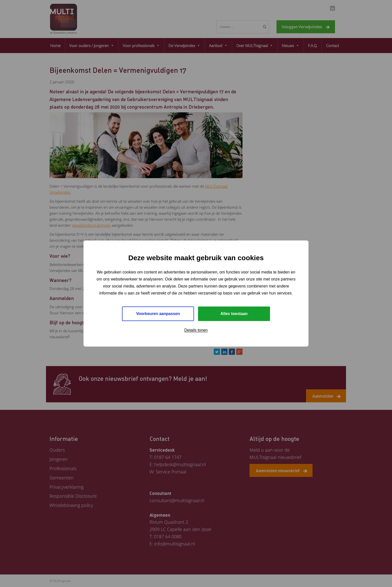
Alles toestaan (234, 314)
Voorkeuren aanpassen (158, 314)
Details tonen (196, 330)
